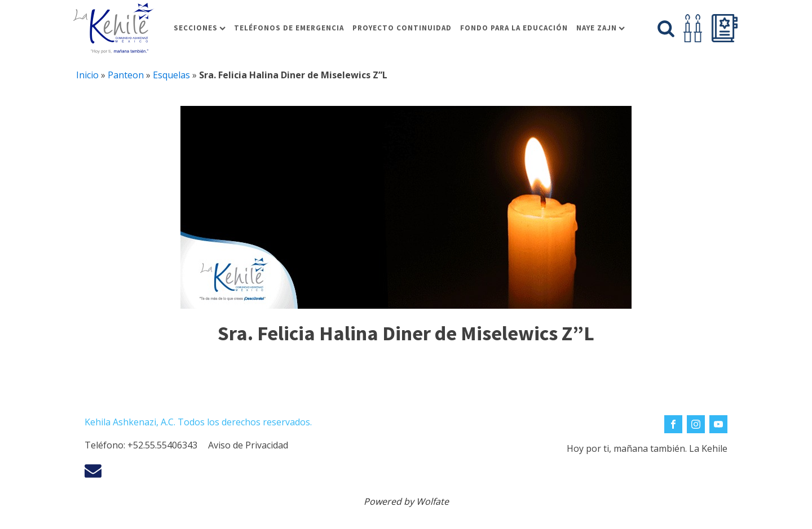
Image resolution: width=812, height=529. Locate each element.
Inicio (87, 75)
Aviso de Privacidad (248, 445)
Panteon (126, 75)
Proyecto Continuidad (402, 28)
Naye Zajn (601, 28)
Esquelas (171, 75)
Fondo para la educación (514, 28)
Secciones (200, 28)
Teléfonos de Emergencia (289, 28)
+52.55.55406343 (162, 445)
